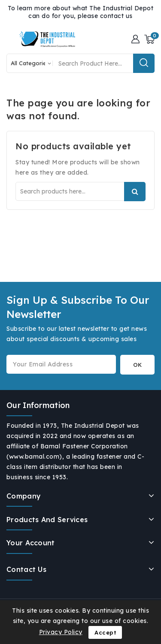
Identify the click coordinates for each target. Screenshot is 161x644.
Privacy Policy (61, 632)
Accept (105, 632)
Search (135, 192)
